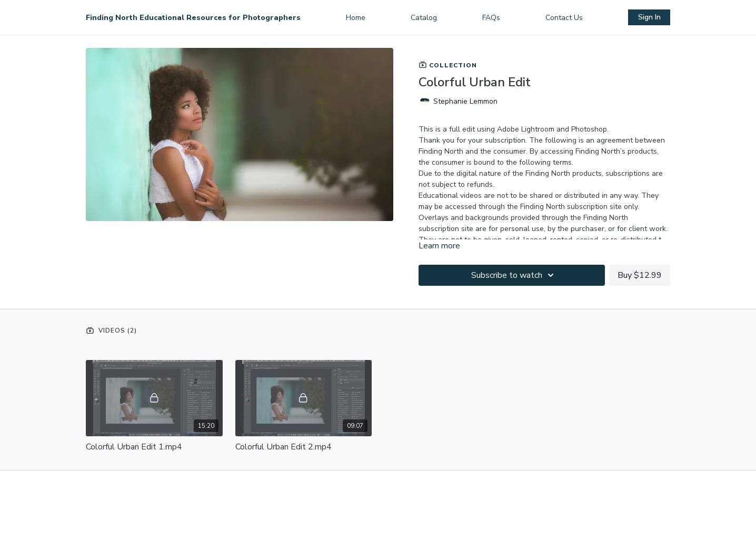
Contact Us (564, 18)
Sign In (649, 17)
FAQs (491, 18)
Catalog (424, 18)
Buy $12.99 (640, 275)
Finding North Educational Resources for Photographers (193, 18)
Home (356, 18)
